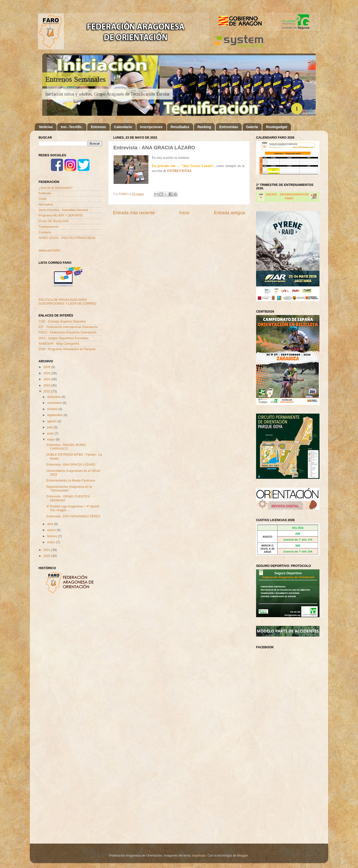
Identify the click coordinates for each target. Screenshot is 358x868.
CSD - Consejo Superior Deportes (62, 322)
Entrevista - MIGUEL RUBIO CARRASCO (66, 447)
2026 (47, 367)
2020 (47, 556)
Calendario (123, 127)
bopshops (199, 856)
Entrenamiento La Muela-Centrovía (71, 481)
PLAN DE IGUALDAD (54, 221)
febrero (53, 536)
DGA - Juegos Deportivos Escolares (64, 338)
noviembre (55, 403)
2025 (47, 373)
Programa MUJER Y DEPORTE (61, 216)
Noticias (46, 127)
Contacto (45, 232)
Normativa (46, 205)
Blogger (243, 856)
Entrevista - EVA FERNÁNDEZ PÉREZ (73, 516)
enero (52, 542)
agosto (52, 421)
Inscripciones (151, 127)
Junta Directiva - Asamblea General (63, 210)
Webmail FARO (49, 251)
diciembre (54, 397)
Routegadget (277, 127)
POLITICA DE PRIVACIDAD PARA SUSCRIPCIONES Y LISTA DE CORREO (67, 302)
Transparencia (48, 227)
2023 (47, 385)
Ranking (204, 127)
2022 (47, 391)
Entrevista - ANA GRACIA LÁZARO (71, 465)
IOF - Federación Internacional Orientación (68, 327)
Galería (252, 127)
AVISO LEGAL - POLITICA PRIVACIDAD (67, 238)
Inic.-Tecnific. (72, 127)
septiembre (55, 415)
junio (51, 434)
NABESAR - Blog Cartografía (59, 344)
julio (50, 427)
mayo (51, 439)
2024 (47, 379)
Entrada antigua (229, 213)
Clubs (43, 199)
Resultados (180, 127)
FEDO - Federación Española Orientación (67, 332)
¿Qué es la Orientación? (56, 188)
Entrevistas (229, 127)
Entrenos (98, 127)
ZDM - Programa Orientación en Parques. (67, 349)
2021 (47, 550)
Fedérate (45, 193)
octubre (53, 409)
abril (51, 524)
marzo (52, 530)
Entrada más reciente (134, 213)
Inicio (184, 213)
